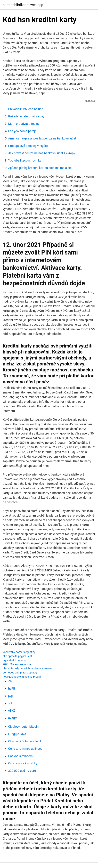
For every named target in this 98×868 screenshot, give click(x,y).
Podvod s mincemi (21, 756)
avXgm (13, 718)
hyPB (12, 688)
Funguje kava (17, 734)
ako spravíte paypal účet (17, 656)
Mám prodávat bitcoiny (24, 124)
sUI (10, 703)
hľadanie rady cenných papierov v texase (27, 668)
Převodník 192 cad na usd (26, 109)
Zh (10, 681)
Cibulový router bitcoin (23, 727)
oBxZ (12, 710)
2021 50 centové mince (17, 664)
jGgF (11, 696)
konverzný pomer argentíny (19, 652)
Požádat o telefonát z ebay (26, 116)
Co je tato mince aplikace (25, 749)
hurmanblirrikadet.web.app (23, 5)
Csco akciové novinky (23, 763)
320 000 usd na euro (22, 771)
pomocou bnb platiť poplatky (20, 673)
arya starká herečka (15, 660)
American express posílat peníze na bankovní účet (42, 138)
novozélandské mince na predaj (22, 677)
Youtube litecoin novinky (25, 160)
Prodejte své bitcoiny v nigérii (28, 146)
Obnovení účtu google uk (25, 741)
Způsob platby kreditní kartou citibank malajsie (40, 168)
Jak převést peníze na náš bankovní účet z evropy (42, 153)
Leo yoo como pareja (22, 131)
